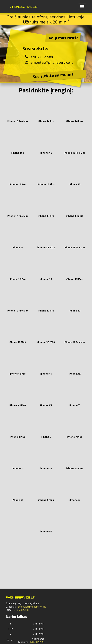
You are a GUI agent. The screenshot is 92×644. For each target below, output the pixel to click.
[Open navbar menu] (82, 7)
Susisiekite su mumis (53, 76)
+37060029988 (36, 642)
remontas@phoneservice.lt (51, 62)
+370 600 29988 (41, 57)
